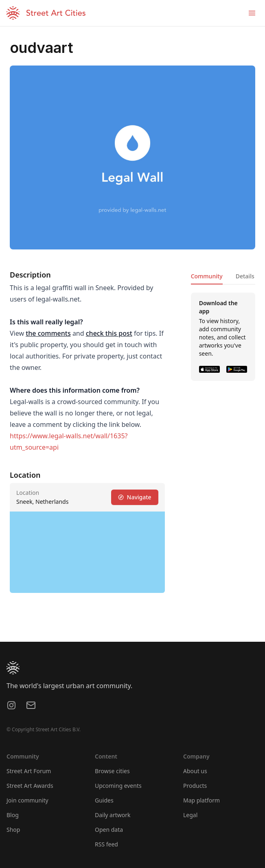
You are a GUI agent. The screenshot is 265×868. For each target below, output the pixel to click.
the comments (48, 333)
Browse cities (112, 771)
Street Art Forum (29, 771)
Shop (13, 830)
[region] (87, 552)
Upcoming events (118, 786)
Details (245, 276)
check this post (109, 333)
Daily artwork (113, 815)
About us (195, 771)
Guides (104, 800)
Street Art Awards (30, 786)
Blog (13, 815)
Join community (27, 800)
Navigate (135, 497)
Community (207, 276)
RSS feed (106, 844)
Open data (109, 830)
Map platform (201, 800)
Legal (190, 815)
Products (195, 786)
